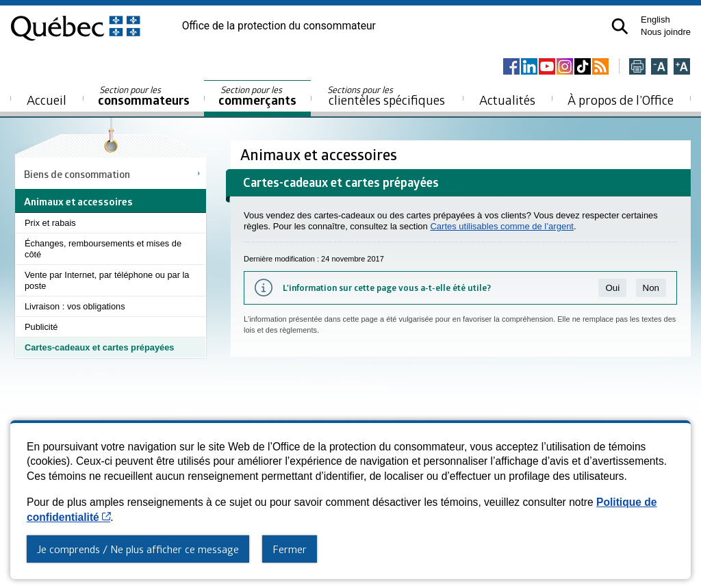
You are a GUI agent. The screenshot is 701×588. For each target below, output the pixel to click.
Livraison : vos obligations (75, 306)
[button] (620, 26)
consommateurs (144, 96)
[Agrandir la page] (682, 67)
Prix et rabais (50, 223)
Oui (612, 288)
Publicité (41, 327)
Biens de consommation (77, 174)
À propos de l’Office (621, 100)
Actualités (507, 100)
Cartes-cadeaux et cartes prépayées (99, 347)
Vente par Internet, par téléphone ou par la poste (107, 280)
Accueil (47, 100)
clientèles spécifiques (386, 96)
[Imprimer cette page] (637, 67)
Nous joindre (666, 32)
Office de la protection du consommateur (279, 26)
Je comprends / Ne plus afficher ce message (138, 549)
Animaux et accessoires (320, 154)
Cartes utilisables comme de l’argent (502, 226)
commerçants (257, 96)
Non (651, 288)
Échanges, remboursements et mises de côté (103, 249)
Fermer (290, 549)
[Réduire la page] (659, 67)
